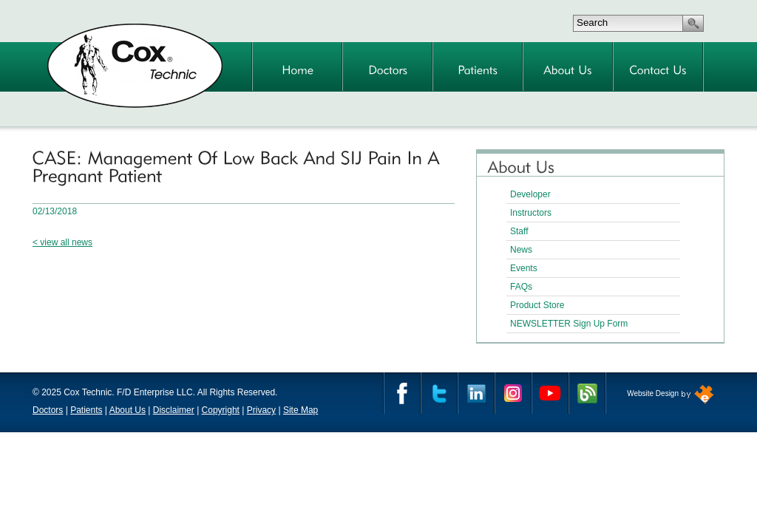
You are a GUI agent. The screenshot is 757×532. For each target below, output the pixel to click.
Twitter (439, 393)
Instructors (531, 213)
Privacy (261, 410)
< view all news (62, 242)
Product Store (537, 305)
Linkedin (476, 393)
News (521, 250)
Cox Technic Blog (587, 393)
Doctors (48, 410)
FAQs (521, 287)
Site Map (301, 410)
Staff (519, 231)
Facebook (402, 393)
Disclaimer (174, 410)
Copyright (221, 410)
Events (524, 268)
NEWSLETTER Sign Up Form (569, 324)
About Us (128, 410)
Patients (86, 410)
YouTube (550, 393)
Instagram (513, 393)
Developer (530, 194)
